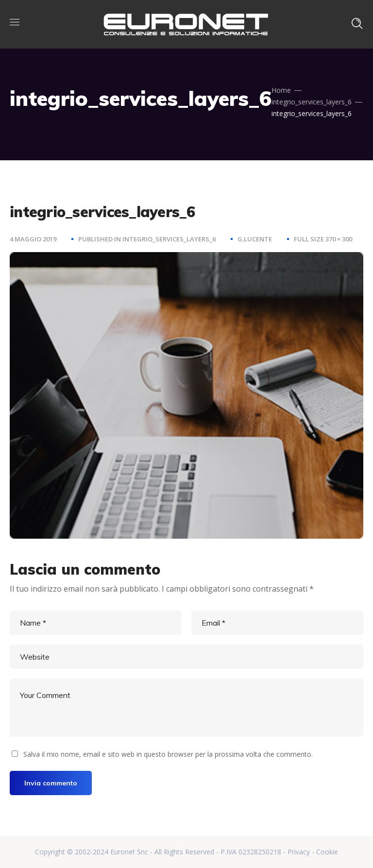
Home (281, 90)
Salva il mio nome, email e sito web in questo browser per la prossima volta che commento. (168, 754)
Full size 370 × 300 (323, 239)
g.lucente (255, 239)
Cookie (327, 852)
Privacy (299, 852)
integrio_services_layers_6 (312, 102)
